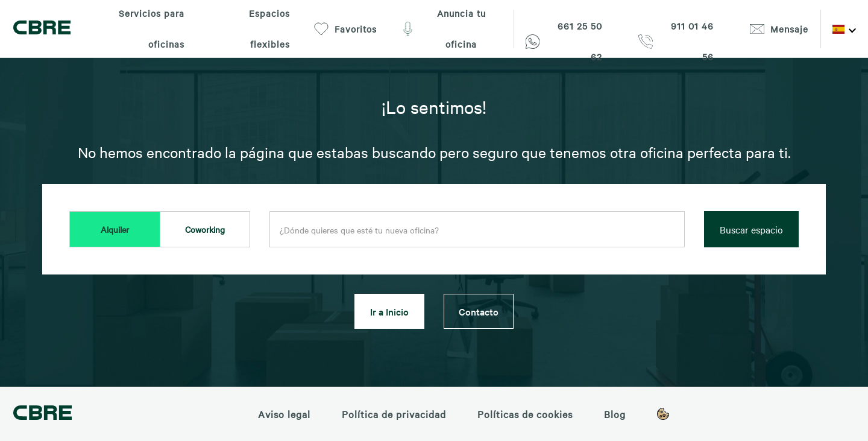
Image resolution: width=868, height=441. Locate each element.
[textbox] (477, 230)
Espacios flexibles (269, 29)
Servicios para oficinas (152, 29)
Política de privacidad (394, 414)
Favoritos (345, 29)
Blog (615, 414)
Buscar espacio (751, 229)
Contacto (479, 311)
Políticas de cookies (525, 414)
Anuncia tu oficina (443, 29)
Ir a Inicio (389, 311)
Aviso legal (284, 414)
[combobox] (477, 230)
